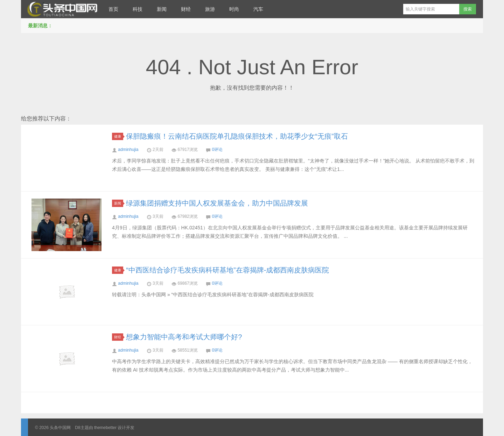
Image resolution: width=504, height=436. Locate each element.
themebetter (105, 428)
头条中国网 (61, 9)
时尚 (234, 9)
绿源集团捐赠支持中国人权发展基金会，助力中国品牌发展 (217, 203)
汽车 (258, 9)
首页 (113, 9)
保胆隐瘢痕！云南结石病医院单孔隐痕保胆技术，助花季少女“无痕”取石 (237, 136)
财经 (186, 9)
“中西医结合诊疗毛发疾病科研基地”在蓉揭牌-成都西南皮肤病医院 (227, 270)
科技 (138, 9)
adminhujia (128, 150)
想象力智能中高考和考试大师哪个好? (184, 337)
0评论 (217, 150)
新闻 (162, 9)
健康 (119, 136)
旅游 (210, 9)
